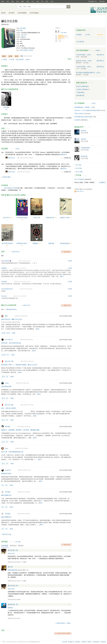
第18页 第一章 (13, 604)
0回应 (13, 355)
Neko (6, 448)
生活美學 (77, 120)
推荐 (69, 59)
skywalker (4, 282)
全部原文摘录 (6, 177)
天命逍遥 (8, 492)
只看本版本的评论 (11, 309)
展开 (62, 276)
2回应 (12, 464)
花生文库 (24, 35)
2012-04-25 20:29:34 (26, 289)
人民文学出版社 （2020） (84, 55)
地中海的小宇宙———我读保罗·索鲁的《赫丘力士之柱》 (20, 365)
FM (42, 1)
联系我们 (78, 642)
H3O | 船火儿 (9, 340)
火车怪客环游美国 (22, 218)
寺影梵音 (83, 139)
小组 (33, 1)
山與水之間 (37, 218)
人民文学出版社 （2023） (84, 67)
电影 (13, 1)
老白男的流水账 (6, 386)
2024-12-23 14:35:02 (20, 282)
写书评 (12, 60)
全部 (18, 149)
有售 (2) (100, 55)
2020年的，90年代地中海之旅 (11, 343)
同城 (28, 1)
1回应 (14, 333)
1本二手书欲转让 (80, 179)
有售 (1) (100, 61)
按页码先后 (13, 546)
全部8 (98, 50)
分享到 (27, 60)
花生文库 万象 (9, 361)
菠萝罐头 (10, 608)
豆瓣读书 (9, 7)
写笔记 (5, 60)
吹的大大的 (11, 158)
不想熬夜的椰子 (85, 148)
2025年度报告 (34, 13)
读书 (8, 1)
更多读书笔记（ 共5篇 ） (64, 623)
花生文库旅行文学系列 (27, 50)
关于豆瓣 (64, 642)
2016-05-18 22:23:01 (25, 261)
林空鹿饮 (8, 427)
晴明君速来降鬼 (12, 570)
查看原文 (64, 155)
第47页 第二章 (13, 586)
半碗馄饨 (4, 268)
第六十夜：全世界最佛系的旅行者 (12, 452)
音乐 (18, 1)
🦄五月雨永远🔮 (6, 261)
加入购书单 (20, 60)
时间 (47, 1)
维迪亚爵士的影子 (22, 243)
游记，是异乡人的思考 (9, 408)
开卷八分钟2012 (79, 114)
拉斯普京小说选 (65, 218)
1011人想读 (79, 172)
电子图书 (12, 13)
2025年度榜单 (22, 13)
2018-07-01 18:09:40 (20, 296)
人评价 (64, 33)
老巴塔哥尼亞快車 (7, 243)
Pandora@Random (7, 289)
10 (5, 355)
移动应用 (103, 642)
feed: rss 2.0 (80, 191)
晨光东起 (83, 131)
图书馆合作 (97, 642)
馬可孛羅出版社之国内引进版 (83, 117)
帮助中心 (90, 642)
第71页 (10, 567)
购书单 (3, 13)
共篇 (18, 542)
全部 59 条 (16, 252)
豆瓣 (3, 1)
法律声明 (84, 642)
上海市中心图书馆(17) (83, 89)
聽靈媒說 (36, 243)
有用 (70, 261)
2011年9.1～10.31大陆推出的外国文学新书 (87, 110)
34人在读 (78, 165)
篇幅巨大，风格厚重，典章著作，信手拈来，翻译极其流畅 (20, 430)
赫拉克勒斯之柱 (6, 495)
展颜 (6, 316)
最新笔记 (21, 546)
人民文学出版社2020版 (65, 316)
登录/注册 (102, 1)
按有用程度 (5, 546)
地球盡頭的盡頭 (65, 243)
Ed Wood (4, 296)
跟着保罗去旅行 (6, 474)
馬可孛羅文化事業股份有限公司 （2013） (89, 73)
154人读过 (79, 168)
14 (5, 333)
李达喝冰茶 (84, 156)
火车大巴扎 (6, 218)
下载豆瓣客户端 (92, 1)
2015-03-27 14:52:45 (20, 268)
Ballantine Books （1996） (84, 61)
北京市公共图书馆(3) (82, 86)
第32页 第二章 (13, 550)
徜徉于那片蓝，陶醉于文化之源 (11, 319)
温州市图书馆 (80, 95)
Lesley (7, 383)
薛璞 (21, 30)
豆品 (52, 1)
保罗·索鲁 (23, 28)
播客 (23, 1)
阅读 (38, 1)
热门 (3, 256)
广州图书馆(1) (80, 92)
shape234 (8, 470)
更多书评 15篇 (7, 534)
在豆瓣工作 (71, 642)
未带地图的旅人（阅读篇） (83, 107)
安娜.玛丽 (51, 243)
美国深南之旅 (50, 218)
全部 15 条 (26, 305)
